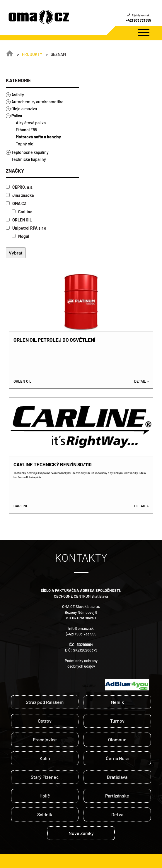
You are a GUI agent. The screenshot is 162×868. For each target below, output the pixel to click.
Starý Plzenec (45, 777)
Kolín (45, 758)
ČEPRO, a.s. (20, 187)
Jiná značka (20, 195)
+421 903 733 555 (138, 20)
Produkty (32, 54)
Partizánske (117, 796)
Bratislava (117, 777)
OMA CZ (16, 203)
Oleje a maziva (24, 109)
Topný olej (25, 144)
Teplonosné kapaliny (30, 152)
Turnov (117, 721)
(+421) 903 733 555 (81, 634)
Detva (117, 814)
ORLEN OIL (19, 220)
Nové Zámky (81, 833)
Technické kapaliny (29, 159)
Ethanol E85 (26, 130)
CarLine (22, 212)
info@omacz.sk (81, 628)
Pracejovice (45, 739)
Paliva (17, 116)
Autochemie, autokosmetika (37, 102)
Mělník (117, 702)
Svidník (45, 814)
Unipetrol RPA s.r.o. (27, 228)
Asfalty (18, 95)
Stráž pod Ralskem (45, 702)
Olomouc (117, 739)
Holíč (45, 796)
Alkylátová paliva (31, 123)
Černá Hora (117, 758)
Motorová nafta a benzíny (38, 137)
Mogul (20, 236)
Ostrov (45, 721)
